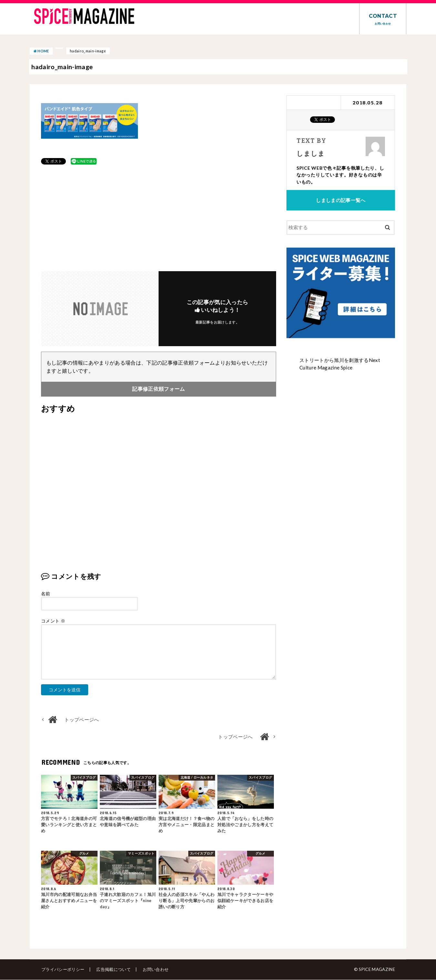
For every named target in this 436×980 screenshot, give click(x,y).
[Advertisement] (159, 218)
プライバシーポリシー (62, 970)
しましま (310, 153)
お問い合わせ (154, 970)
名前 (46, 594)
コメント (53, 621)
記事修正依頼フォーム (158, 389)
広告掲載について (113, 970)
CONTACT (383, 19)
